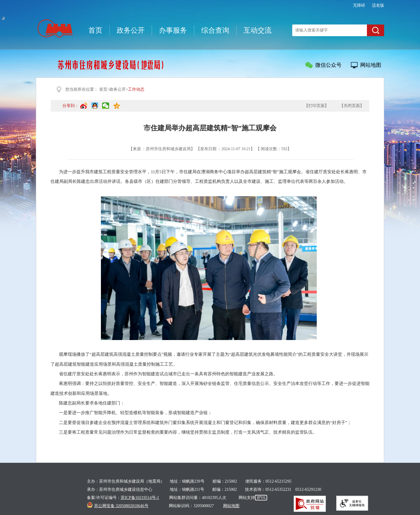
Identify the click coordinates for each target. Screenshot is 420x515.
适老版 (378, 5)
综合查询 (215, 30)
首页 (95, 30)
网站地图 (371, 65)
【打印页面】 (316, 106)
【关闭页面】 (352, 106)
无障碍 (359, 5)
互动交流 (258, 30)
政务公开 (131, 30)
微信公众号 (328, 65)
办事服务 (173, 30)
